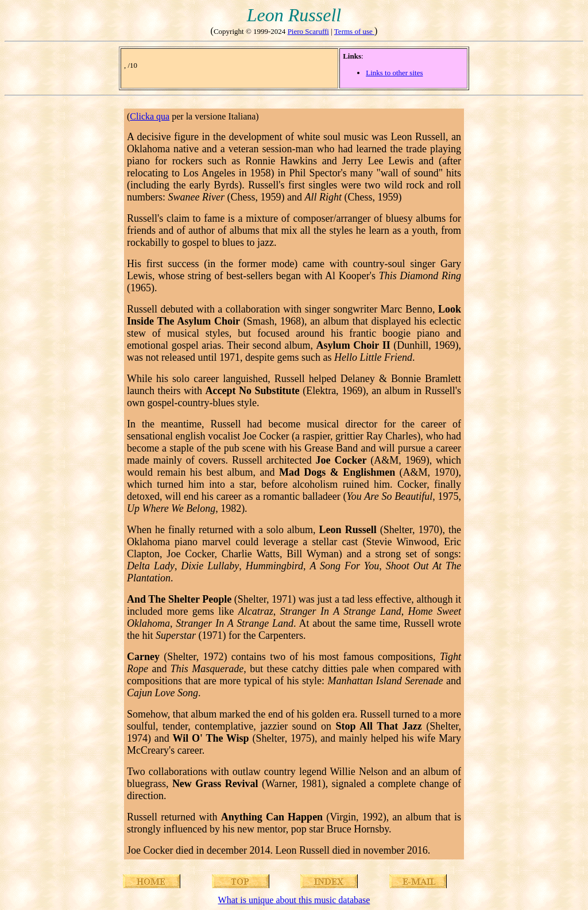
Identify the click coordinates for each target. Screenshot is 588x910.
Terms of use (354, 31)
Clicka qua (150, 116)
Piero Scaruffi (308, 31)
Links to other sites (394, 73)
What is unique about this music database (294, 900)
